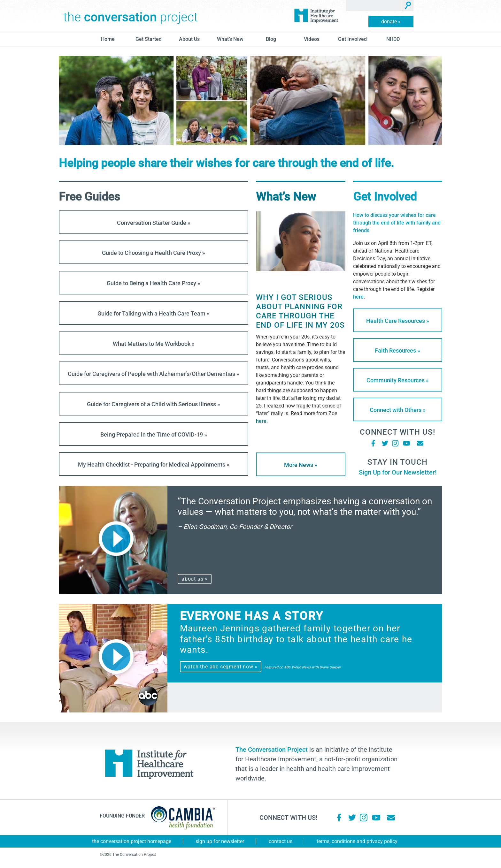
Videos (312, 39)
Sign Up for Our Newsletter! (398, 472)
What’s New (230, 39)
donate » (391, 22)
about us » (195, 579)
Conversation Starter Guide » (154, 223)
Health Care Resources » (398, 321)
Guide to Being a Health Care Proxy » (154, 283)
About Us (189, 39)
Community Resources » (398, 380)
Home (108, 39)
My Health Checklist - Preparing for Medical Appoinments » (154, 464)
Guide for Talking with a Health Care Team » (154, 313)
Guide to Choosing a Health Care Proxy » (154, 253)
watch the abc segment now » (221, 667)
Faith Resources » (397, 350)
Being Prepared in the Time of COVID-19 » (154, 434)
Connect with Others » (398, 410)
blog (271, 39)
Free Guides (89, 197)
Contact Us (281, 841)
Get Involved (352, 39)
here (261, 421)
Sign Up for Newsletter (220, 841)
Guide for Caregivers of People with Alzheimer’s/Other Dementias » (154, 374)
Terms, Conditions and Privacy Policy (357, 841)
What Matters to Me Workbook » (154, 344)
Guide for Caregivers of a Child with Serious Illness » (154, 404)
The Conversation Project (131, 16)
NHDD (393, 39)
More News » (301, 465)
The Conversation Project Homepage (132, 841)
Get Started (149, 39)
